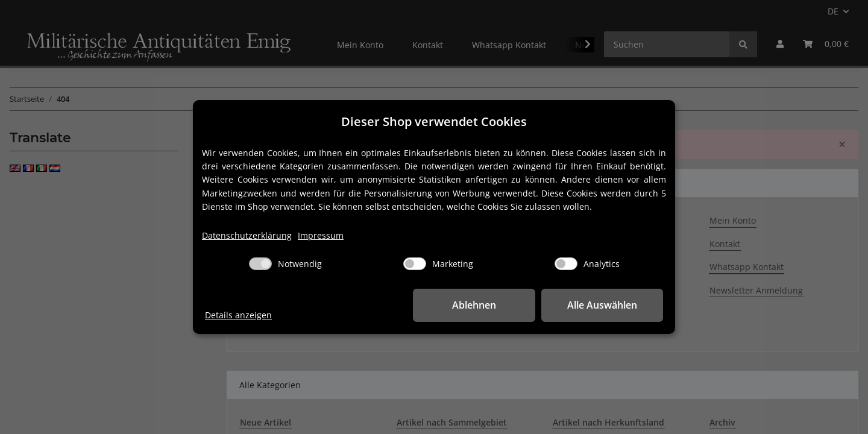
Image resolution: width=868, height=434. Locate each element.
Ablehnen (476, 305)
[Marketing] (415, 264)
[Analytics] (566, 264)
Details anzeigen (238, 315)
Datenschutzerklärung (247, 235)
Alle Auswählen (603, 305)
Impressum (321, 235)
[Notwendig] (260, 264)
